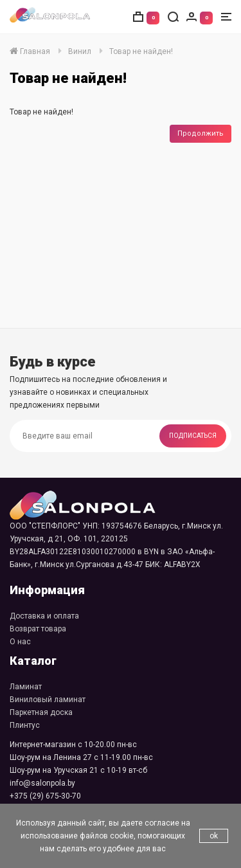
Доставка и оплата (44, 616)
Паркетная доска (41, 712)
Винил (80, 51)
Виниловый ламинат (48, 700)
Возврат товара (38, 629)
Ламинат (26, 687)
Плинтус (25, 725)
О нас (20, 642)
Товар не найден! (141, 51)
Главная (30, 51)
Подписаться (193, 436)
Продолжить (201, 133)
